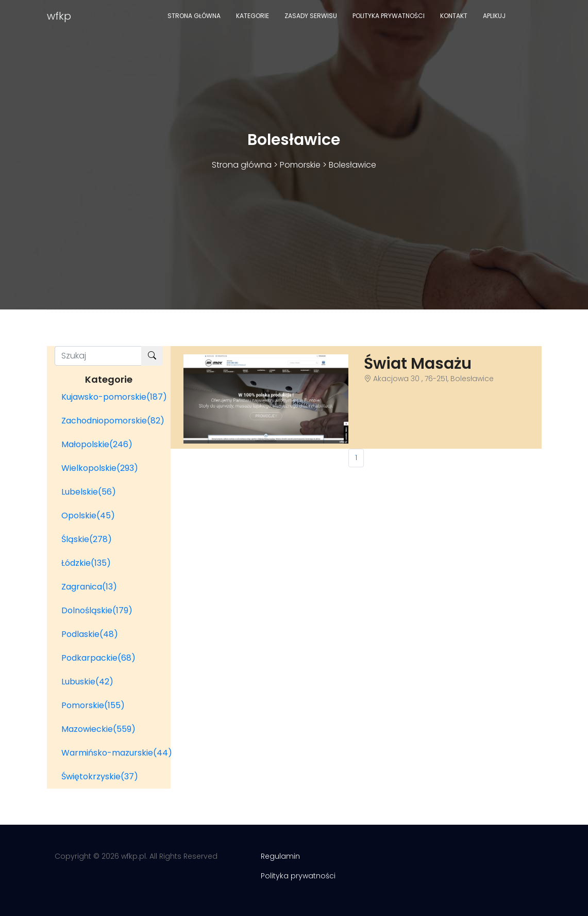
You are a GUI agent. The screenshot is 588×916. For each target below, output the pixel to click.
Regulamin (280, 856)
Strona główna (194, 16)
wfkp (59, 16)
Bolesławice (352, 165)
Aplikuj (494, 16)
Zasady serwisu (311, 16)
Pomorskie (300, 165)
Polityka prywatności (389, 16)
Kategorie (253, 16)
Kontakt (454, 16)
